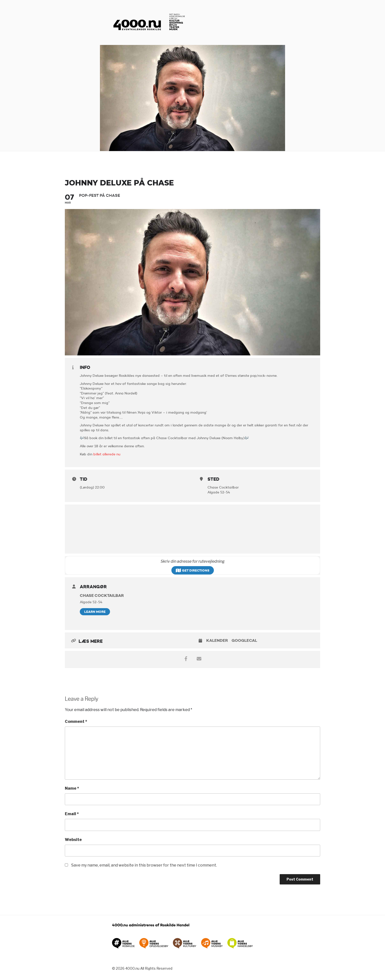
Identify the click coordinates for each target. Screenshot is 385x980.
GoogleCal (244, 640)
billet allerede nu (107, 454)
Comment (76, 721)
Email (72, 814)
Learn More (95, 612)
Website (73, 840)
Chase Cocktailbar (102, 595)
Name (72, 788)
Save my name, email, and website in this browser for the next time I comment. (144, 865)
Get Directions (193, 570)
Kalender (217, 640)
